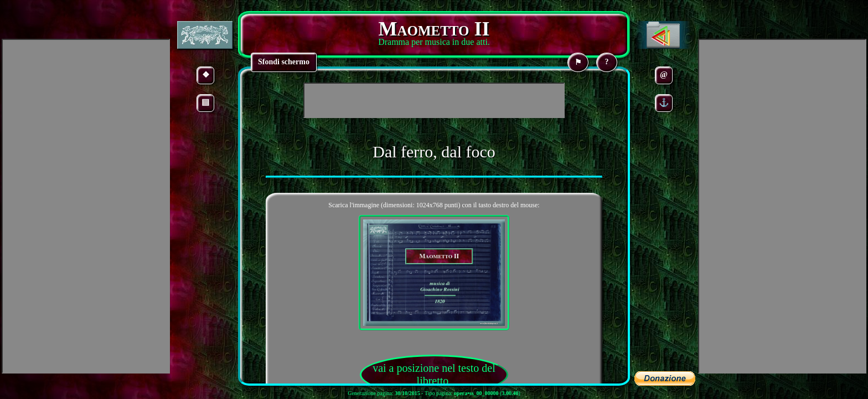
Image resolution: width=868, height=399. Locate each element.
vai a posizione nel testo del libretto (434, 374)
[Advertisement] (434, 100)
